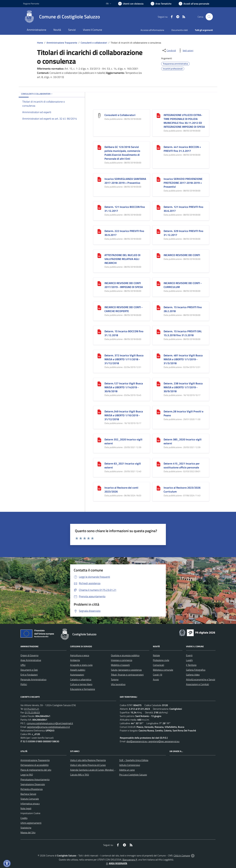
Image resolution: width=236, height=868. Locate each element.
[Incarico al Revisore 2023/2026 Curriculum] (158, 488)
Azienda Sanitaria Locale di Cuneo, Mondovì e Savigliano (98, 770)
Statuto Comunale (30, 799)
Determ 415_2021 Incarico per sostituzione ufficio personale (182, 465)
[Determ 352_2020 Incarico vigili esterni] (99, 440)
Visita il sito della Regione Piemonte (88, 760)
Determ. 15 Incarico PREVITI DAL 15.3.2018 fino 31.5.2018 (183, 333)
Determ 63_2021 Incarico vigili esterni (123, 465)
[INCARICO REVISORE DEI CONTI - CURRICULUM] (158, 283)
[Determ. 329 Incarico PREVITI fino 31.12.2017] (158, 231)
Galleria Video (193, 675)
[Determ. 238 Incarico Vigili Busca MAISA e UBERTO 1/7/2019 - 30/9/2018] (158, 384)
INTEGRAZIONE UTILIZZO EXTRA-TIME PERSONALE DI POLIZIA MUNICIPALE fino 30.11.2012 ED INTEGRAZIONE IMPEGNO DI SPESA (184, 121)
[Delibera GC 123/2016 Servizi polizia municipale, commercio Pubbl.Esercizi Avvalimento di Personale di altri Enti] (99, 147)
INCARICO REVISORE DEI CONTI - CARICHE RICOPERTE (123, 309)
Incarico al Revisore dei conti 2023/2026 (121, 490)
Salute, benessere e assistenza (126, 670)
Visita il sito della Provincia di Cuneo (88, 765)
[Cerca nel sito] (209, 17)
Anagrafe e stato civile (81, 665)
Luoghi (189, 660)
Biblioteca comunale (163, 670)
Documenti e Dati (29, 670)
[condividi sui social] (169, 50)
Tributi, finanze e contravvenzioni (127, 675)
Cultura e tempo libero (81, 684)
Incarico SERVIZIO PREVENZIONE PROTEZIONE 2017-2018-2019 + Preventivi (183, 183)
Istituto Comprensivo (130, 765)
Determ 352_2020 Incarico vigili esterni (123, 441)
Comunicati (158, 665)
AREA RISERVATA (116, 863)
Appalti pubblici (78, 670)
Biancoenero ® (130, 860)
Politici (24, 684)
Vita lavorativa (118, 684)
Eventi (189, 655)
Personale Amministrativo (33, 679)
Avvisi (156, 679)
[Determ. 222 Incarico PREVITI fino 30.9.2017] (99, 231)
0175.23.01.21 (32, 709)
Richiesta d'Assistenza (32, 789)
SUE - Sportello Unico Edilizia (134, 760)
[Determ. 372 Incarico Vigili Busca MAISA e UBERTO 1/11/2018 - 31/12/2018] (99, 356)
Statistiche (26, 828)
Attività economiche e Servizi (201, 679)
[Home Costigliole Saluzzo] (62, 17)
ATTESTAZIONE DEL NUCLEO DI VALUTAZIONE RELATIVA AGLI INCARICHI (122, 259)
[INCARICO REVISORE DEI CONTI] (158, 255)
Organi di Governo (29, 655)
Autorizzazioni (77, 675)
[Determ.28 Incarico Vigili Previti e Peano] (158, 412)
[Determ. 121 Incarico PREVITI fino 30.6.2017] (158, 207)
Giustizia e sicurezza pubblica (125, 655)
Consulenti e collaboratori (94, 43)
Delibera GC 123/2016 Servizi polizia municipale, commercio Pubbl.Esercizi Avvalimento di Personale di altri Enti (122, 153)
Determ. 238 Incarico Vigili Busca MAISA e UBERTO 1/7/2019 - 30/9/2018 (183, 387)
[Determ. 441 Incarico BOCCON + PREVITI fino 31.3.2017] (158, 147)
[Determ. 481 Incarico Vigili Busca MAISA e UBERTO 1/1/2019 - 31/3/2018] (158, 356)
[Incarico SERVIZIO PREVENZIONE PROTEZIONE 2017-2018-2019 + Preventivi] (158, 179)
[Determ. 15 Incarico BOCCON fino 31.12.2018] (99, 332)
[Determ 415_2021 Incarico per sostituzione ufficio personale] (158, 464)
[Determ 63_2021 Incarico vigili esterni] (99, 464)
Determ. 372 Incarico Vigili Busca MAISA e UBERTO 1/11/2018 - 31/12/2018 (124, 359)
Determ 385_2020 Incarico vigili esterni (183, 441)
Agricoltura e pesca (80, 655)
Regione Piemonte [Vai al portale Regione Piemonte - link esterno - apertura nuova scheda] (31, 4)
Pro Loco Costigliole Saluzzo (133, 775)
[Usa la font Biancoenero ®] (131, 4)
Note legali (26, 808)
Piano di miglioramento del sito (36, 770)
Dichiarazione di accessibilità (34, 765)
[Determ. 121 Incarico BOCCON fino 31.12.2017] (99, 207)
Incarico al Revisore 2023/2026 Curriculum (182, 490)
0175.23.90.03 (32, 712)
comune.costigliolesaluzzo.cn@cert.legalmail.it (50, 723)
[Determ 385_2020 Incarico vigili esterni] (158, 440)
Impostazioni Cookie (30, 813)
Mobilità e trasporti (120, 665)
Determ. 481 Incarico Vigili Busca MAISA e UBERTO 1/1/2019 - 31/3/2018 (183, 359)
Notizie (156, 655)
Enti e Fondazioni (29, 675)
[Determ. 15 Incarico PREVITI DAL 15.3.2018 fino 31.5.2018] (158, 332)
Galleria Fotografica (196, 670)
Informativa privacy (30, 804)
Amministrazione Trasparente (62, 43)
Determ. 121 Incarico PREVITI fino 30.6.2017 (183, 209)
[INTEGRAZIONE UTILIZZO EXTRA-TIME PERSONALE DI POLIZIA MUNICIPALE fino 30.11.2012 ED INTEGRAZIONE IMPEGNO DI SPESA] (158, 115)
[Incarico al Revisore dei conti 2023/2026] (99, 488)
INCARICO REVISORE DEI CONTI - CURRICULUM (183, 285)
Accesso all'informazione (152, 30)
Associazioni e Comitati (197, 684)
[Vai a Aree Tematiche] (161, 4)
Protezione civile (161, 660)
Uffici (23, 665)
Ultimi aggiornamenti (31, 823)
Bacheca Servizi (28, 794)
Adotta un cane (127, 770)
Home (40, 43)
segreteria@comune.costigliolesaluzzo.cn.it (48, 727)
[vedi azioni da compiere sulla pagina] (186, 50)
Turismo (115, 679)
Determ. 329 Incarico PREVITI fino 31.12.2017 (183, 233)
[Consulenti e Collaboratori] (99, 115)
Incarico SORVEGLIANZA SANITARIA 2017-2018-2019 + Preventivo (125, 181)
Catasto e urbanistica (81, 679)
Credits (24, 818)
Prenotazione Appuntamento (35, 779)
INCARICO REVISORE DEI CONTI (182, 255)
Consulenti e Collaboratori (120, 115)
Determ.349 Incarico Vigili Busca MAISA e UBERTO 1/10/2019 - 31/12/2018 (124, 415)
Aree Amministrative (31, 660)
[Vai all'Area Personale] (194, 4)
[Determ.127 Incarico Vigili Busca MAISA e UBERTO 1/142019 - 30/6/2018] (99, 384)
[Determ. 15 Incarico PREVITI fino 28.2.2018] (158, 307)
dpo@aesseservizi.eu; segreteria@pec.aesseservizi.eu (153, 741)
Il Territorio (191, 665)
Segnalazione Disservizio (33, 784)
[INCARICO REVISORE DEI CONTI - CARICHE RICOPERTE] (99, 307)
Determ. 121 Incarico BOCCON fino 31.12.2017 (125, 209)
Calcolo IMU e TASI (80, 775)
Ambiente (75, 660)
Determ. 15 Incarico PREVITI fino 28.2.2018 (183, 309)
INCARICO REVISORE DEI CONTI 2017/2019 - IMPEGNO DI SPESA (124, 285)
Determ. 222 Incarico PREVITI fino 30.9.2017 (124, 233)
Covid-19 (158, 675)
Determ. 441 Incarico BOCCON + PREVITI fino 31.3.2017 (182, 149)
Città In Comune (182, 855)
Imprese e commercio (122, 660)
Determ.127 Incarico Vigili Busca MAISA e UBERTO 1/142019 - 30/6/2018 (124, 387)
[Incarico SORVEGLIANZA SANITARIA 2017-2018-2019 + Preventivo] (99, 179)
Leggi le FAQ (27, 775)
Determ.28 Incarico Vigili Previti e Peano (183, 413)
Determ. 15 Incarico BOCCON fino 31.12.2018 (124, 333)
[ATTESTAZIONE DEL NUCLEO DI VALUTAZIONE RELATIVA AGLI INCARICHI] (99, 255)
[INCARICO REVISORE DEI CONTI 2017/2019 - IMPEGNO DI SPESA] (99, 283)
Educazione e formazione (83, 689)
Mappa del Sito (28, 832)
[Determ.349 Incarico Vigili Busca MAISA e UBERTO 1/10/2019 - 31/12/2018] (99, 412)
